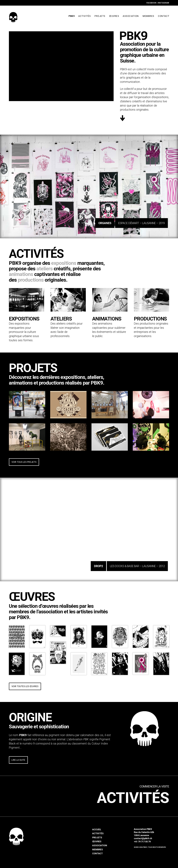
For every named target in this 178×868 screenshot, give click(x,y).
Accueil (97, 829)
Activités (133, 798)
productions (31, 280)
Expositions (24, 319)
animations (21, 274)
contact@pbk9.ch (143, 838)
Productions (150, 319)
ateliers (45, 269)
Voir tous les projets (24, 462)
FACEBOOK (151, 3)
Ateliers (61, 319)
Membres (98, 850)
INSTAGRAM (163, 3)
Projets (97, 837)
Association (100, 845)
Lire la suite (18, 760)
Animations (107, 319)
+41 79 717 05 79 (142, 842)
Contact (97, 853)
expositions (64, 263)
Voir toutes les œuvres (25, 686)
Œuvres (97, 841)
